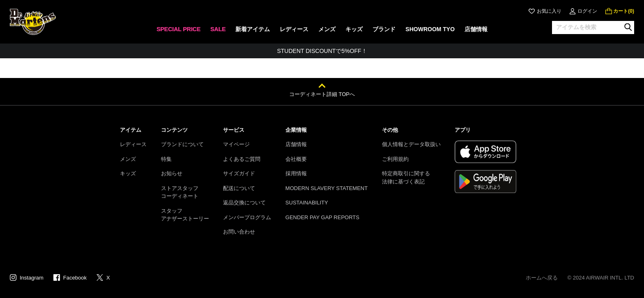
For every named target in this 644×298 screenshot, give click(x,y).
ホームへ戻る (542, 278)
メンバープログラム (247, 217)
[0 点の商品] (620, 11)
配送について (239, 188)
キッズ (128, 173)
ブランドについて (182, 144)
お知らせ (172, 173)
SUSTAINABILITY (307, 203)
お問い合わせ (239, 232)
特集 (166, 159)
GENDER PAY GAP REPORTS (322, 217)
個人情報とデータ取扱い (411, 144)
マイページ (236, 144)
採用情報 (296, 173)
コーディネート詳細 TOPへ (322, 94)
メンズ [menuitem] (327, 29)
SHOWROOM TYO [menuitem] (430, 29)
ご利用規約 (395, 159)
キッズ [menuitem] (354, 29)
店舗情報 (296, 144)
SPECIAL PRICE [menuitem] (178, 29)
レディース (133, 144)
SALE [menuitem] (218, 29)
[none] (178, 32)
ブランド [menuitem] (384, 29)
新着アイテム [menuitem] (253, 29)
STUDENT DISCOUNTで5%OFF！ (322, 51)
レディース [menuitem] (294, 29)
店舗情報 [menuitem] (476, 29)
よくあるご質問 (242, 159)
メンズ (128, 159)
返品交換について (244, 203)
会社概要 (296, 159)
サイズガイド (239, 173)
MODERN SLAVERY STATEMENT (327, 188)
